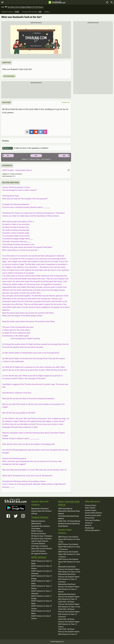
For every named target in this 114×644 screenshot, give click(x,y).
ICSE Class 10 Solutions (40, 546)
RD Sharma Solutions (39, 534)
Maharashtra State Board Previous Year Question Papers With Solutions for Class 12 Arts (69, 569)
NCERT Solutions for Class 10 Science (41, 607)
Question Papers (91, 510)
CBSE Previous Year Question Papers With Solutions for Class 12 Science (69, 554)
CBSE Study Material (65, 509)
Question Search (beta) (93, 515)
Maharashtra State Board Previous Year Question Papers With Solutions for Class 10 (69, 597)
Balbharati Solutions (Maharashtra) (38, 522)
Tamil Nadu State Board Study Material (68, 517)
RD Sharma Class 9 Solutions (41, 539)
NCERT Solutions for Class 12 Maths (41, 562)
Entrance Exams (91, 505)
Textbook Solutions (40, 517)
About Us (88, 525)
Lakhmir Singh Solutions (40, 541)
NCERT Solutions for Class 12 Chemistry (41, 572)
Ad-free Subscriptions (92, 530)
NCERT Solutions (37, 531)
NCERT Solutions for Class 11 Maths (41, 582)
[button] (36, 39)
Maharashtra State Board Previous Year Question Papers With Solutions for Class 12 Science (69, 588)
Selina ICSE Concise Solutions (42, 549)
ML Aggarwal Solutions (39, 554)
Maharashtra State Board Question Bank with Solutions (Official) (41, 511)
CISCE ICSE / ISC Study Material (69, 521)
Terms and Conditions (93, 520)
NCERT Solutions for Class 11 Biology (41, 597)
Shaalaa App (89, 528)
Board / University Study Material (69, 503)
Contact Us (89, 523)
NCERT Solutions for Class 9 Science (41, 617)
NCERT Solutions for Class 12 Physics (41, 567)
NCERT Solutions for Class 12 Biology (41, 577)
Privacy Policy (90, 518)
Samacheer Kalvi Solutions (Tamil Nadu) (41, 527)
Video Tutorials (90, 508)
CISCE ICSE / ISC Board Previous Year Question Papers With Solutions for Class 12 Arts (69, 604)
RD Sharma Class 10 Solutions (42, 536)
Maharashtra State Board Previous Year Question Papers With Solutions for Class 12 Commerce (69, 578)
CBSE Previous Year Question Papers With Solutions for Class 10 (69, 562)
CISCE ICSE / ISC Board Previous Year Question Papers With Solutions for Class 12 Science (69, 623)
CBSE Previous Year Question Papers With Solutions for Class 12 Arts (69, 539)
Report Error (8, 148)
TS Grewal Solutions (38, 544)
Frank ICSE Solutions (38, 551)
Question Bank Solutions (93, 513)
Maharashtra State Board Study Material (69, 512)
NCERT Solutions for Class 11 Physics (41, 587)
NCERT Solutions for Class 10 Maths (41, 602)
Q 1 (36, 156)
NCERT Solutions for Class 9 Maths (41, 612)
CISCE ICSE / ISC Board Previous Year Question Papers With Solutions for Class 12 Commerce (69, 613)
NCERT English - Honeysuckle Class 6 (17, 170)
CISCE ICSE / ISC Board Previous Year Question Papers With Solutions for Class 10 (69, 632)
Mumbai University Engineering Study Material (69, 525)
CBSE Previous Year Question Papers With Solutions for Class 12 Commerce (69, 547)
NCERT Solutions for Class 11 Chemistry (41, 592)
